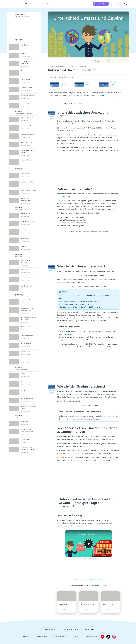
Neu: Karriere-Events (101, 4)
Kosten (94, 391)
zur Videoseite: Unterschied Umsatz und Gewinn (88, 580)
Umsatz (64, 196)
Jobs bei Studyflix (40, 637)
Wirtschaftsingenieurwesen (57, 66)
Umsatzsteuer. (67, 334)
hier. (78, 526)
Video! (103, 95)
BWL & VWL (71, 66)
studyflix (13, 4)
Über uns (25, 637)
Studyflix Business (89, 637)
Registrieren (128, 4)
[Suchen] (87, 4)
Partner (74, 637)
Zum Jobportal (88, 629)
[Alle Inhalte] (28, 4)
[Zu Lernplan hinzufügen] (97, 61)
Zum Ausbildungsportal (68, 629)
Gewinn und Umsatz (82, 66)
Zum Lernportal (49, 629)
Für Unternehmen (59, 637)
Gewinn (63, 391)
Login (117, 4)
